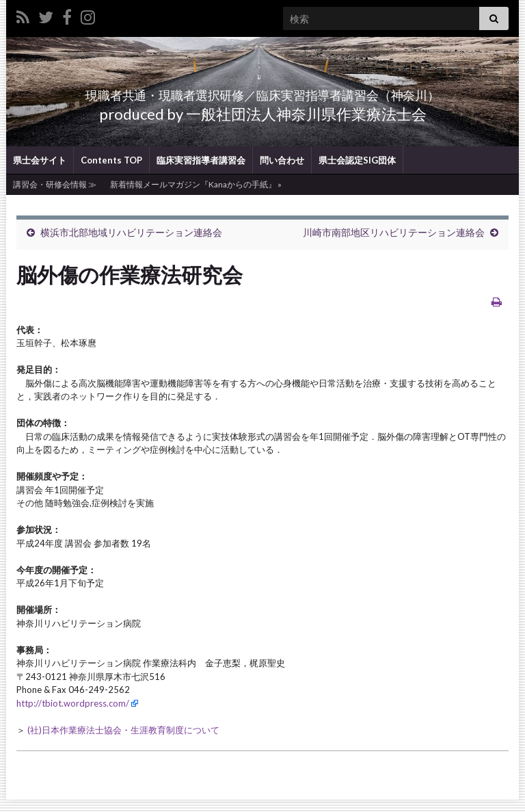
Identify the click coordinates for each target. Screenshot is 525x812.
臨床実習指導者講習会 (201, 172)
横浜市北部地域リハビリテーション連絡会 (131, 245)
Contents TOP (111, 172)
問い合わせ (282, 172)
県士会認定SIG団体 (357, 172)
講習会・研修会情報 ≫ (55, 197)
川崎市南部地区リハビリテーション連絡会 (394, 245)
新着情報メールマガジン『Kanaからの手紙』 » (196, 197)
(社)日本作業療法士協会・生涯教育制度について (123, 742)
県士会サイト (40, 172)
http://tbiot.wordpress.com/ (73, 716)
